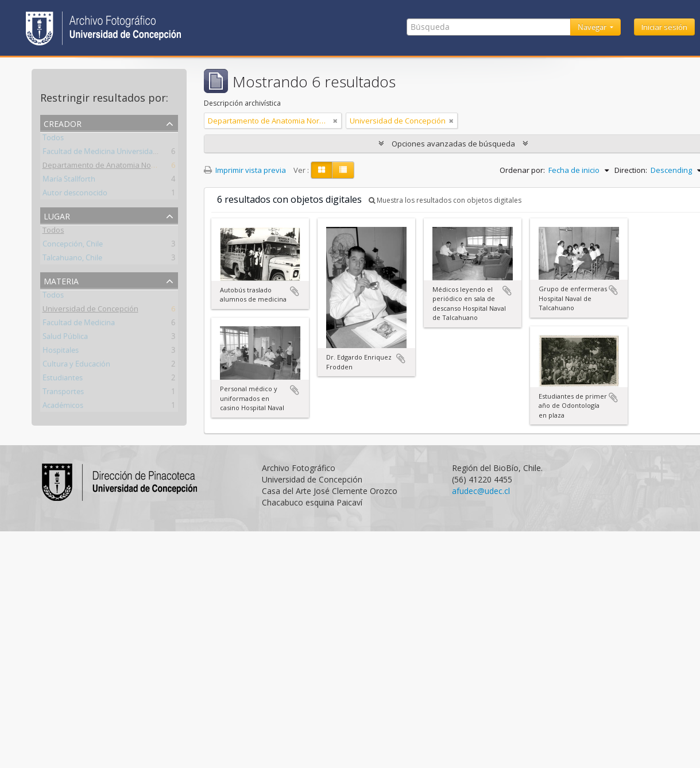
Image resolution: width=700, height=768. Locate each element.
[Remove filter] (335, 121)
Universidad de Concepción (90, 311)
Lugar (57, 215)
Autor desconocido (75, 195)
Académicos (63, 407)
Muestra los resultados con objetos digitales (445, 200)
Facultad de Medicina (79, 325)
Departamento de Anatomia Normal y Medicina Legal (134, 167)
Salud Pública (65, 338)
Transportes (63, 393)
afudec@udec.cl (481, 491)
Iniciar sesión (664, 27)
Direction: (631, 170)
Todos (53, 140)
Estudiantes (63, 380)
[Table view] (343, 170)
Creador (63, 123)
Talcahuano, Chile (72, 260)
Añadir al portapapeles (295, 291)
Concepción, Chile (73, 246)
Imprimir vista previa (245, 170)
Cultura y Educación (76, 366)
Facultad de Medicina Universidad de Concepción (126, 153)
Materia (61, 280)
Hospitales (61, 352)
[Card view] (322, 170)
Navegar (593, 27)
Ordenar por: (522, 170)
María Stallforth (69, 181)
